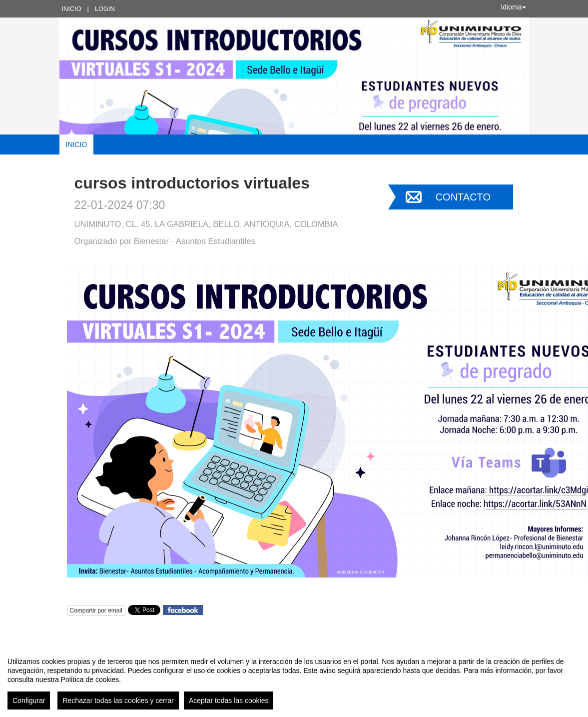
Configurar (29, 700)
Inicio (72, 9)
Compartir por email (96, 610)
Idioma (513, 7)
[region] (294, 679)
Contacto (463, 197)
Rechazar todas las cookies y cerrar (118, 700)
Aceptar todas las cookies (229, 700)
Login (105, 9)
